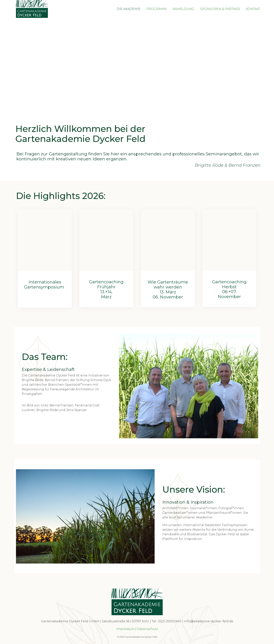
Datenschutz (147, 629)
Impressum (125, 629)
